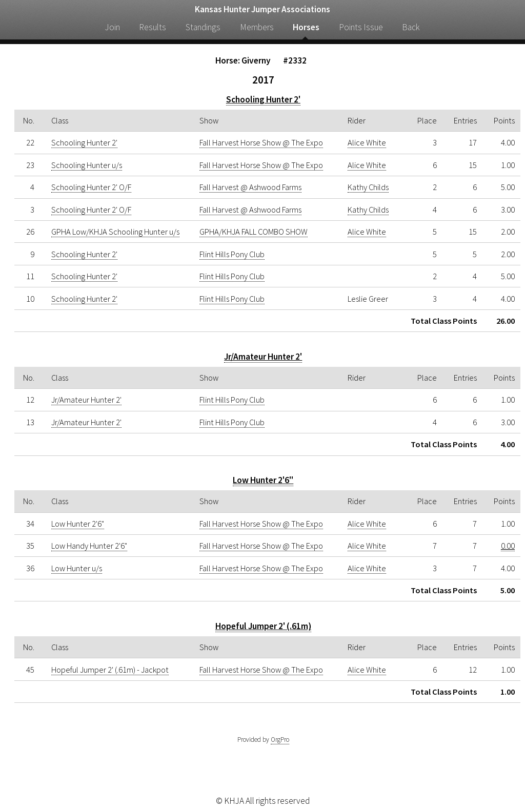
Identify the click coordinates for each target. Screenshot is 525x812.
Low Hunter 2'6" (263, 480)
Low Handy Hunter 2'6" (89, 546)
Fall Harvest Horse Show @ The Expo (261, 142)
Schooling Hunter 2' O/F (91, 187)
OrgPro (280, 740)
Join (113, 27)
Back (411, 27)
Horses (306, 27)
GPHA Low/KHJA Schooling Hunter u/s (115, 232)
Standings (203, 27)
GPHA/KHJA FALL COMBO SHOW (254, 232)
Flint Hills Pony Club (232, 254)
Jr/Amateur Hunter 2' (263, 357)
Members (257, 27)
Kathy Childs (368, 187)
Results (153, 27)
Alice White (367, 142)
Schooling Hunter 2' (263, 99)
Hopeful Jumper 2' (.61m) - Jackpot (110, 670)
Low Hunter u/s (77, 568)
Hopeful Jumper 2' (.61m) (263, 626)
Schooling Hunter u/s (87, 165)
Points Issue (361, 27)
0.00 (508, 546)
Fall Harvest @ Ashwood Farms (250, 187)
